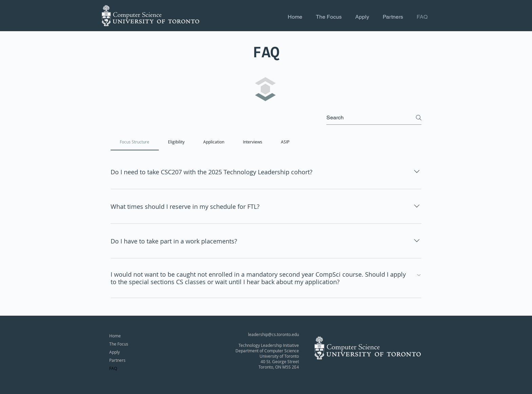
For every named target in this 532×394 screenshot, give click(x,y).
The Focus (119, 344)
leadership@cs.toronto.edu (273, 334)
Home (115, 336)
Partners (117, 360)
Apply (115, 352)
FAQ (113, 368)
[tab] (135, 142)
